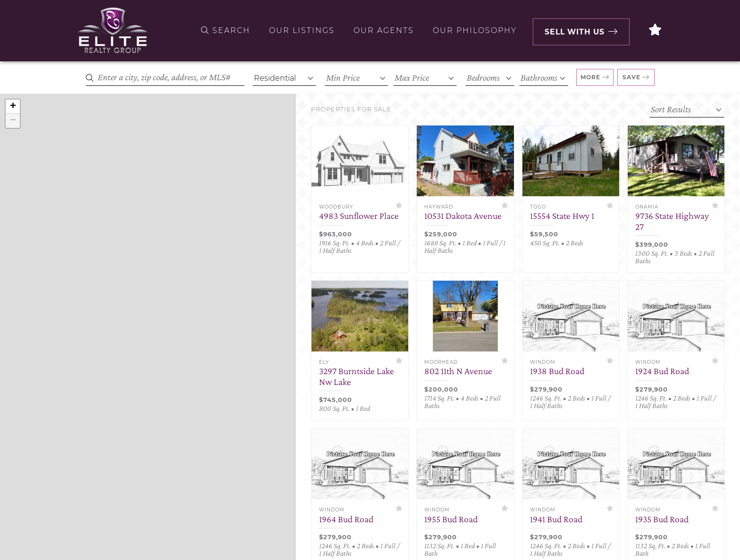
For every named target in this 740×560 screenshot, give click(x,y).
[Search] (165, 78)
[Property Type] (284, 78)
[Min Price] (357, 78)
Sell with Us (576, 30)
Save (631, 77)
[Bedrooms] (490, 78)
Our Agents (381, 30)
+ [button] (13, 107)
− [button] (13, 121)
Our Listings (299, 30)
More (590, 77)
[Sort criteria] (687, 109)
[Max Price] (425, 78)
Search (223, 30)
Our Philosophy (472, 30)
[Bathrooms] (544, 78)
